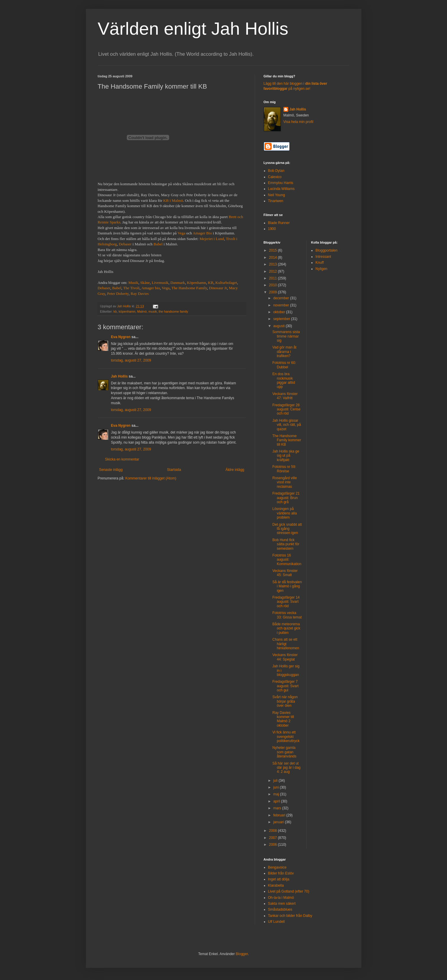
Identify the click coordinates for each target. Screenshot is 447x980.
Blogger (242, 954)
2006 (273, 845)
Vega (181, 233)
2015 (273, 250)
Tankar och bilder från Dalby (290, 916)
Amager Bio (202, 233)
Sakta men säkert (282, 904)
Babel (158, 244)
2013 (273, 264)
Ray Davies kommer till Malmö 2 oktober (283, 719)
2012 (273, 271)
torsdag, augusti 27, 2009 (131, 360)
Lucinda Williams (281, 189)
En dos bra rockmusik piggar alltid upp (283, 380)
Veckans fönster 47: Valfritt (285, 396)
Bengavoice (277, 867)
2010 (273, 285)
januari (279, 822)
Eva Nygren (121, 337)
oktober (279, 312)
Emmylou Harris (281, 183)
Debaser (125, 244)
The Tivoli (131, 288)
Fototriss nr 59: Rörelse (284, 469)
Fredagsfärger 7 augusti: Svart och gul (285, 686)
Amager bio (151, 288)
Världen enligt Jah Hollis (193, 29)
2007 (273, 838)
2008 (273, 831)
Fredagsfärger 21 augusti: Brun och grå (286, 498)
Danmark (178, 283)
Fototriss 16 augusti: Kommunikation (287, 560)
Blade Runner (279, 223)
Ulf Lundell (277, 922)
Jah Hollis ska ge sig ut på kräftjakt (286, 456)
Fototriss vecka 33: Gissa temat (287, 615)
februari (280, 815)
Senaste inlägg (111, 470)
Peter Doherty (118, 294)
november (282, 305)
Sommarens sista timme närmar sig (286, 336)
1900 (272, 229)
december (282, 298)
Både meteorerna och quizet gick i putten (286, 628)
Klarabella (276, 885)
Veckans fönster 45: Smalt (285, 573)
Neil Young (277, 195)
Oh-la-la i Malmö (281, 898)
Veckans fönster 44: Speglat (285, 657)
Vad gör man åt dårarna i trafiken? (284, 352)
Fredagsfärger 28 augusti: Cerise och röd (286, 409)
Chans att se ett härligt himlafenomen (286, 644)
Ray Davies (140, 294)
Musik (133, 283)
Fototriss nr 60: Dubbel (284, 365)
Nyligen (321, 269)
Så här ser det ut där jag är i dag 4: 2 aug (286, 768)
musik (153, 311)
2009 (273, 292)
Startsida (174, 470)
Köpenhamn (196, 283)
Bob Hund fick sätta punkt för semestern (286, 544)
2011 (273, 278)
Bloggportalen (326, 250)
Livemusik (160, 283)
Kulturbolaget (226, 283)
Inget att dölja (279, 879)
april (277, 801)
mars (278, 808)
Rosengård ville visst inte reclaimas (285, 482)
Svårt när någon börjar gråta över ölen (285, 701)
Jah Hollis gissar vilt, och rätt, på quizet (286, 425)
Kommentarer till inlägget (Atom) (151, 478)
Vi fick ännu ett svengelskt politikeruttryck (286, 737)
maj (277, 794)
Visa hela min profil (298, 122)
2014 (273, 258)
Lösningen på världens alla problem (284, 513)
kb (115, 311)
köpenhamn (127, 311)
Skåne (145, 283)
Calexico (275, 177)
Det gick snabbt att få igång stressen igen (287, 529)
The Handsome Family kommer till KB (287, 440)
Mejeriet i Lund (212, 239)
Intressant (323, 257)
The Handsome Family (189, 288)
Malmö (142, 311)
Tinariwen (276, 201)
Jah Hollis (120, 376)
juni (276, 787)
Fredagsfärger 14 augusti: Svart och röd (286, 602)
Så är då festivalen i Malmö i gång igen (287, 586)
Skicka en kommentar (122, 459)
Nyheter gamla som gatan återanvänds (284, 752)
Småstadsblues (280, 909)
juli (276, 781)
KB (211, 283)
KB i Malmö (173, 200)
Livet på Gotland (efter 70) (289, 891)
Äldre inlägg (235, 470)
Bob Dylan (276, 171)
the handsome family (174, 311)
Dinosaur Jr (218, 288)
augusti (279, 326)
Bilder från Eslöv (281, 873)
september (282, 319)
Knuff (320, 263)
